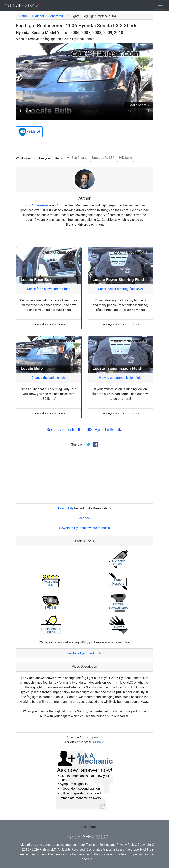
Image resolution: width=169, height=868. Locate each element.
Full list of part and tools (85, 653)
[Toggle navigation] (160, 6)
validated (29, 132)
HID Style (126, 158)
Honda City (66, 508)
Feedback (84, 518)
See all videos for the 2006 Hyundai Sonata (84, 430)
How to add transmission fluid (120, 378)
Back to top (88, 827)
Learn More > (139, 105)
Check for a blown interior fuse (49, 289)
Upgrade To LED (103, 158)
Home (24, 16)
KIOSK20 (99, 742)
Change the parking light (49, 378)
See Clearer (80, 158)
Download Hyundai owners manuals (84, 528)
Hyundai (38, 16)
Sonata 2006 (57, 16)
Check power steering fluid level (120, 289)
